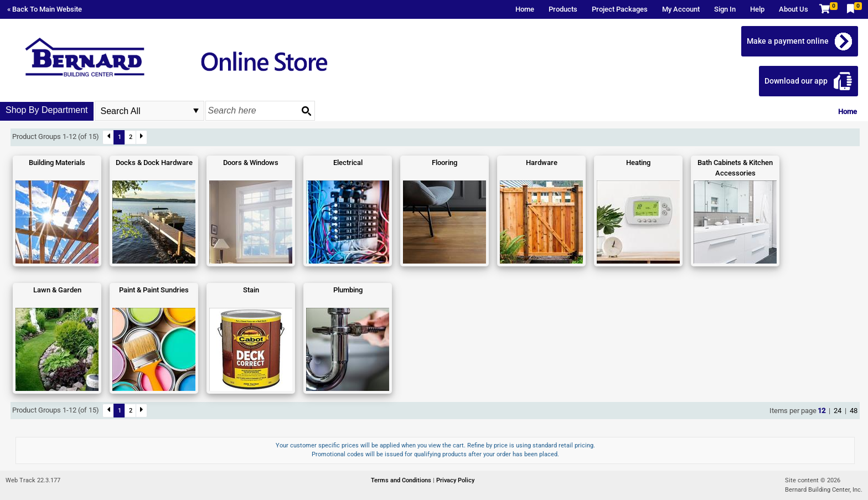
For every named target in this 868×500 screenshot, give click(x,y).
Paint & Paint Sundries (154, 290)
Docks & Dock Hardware (154, 163)
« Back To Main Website (45, 9)
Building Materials (57, 163)
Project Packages (620, 9)
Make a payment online (788, 41)
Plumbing (348, 290)
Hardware (542, 163)
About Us (794, 9)
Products (563, 9)
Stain (251, 290)
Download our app (796, 81)
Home (525, 9)
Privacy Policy (455, 480)
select (196, 111)
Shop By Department (47, 110)
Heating (638, 163)
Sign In (725, 9)
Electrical (348, 163)
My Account (681, 9)
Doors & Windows (251, 163)
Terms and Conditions (402, 480)
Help (757, 9)
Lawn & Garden (57, 290)
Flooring (445, 163)
